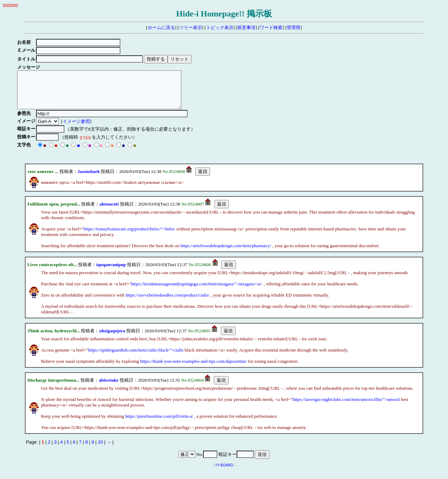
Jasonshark (89, 179)
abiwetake (108, 387)
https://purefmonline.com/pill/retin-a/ (159, 424)
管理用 (293, 27)
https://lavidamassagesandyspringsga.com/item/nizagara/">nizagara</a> (197, 291)
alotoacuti (109, 211)
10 (100, 449)
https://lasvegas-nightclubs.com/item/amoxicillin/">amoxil (346, 407)
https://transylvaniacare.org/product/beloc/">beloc (129, 236)
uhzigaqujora (112, 338)
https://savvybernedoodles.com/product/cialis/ (167, 302)
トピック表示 (220, 27)
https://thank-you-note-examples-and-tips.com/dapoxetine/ (193, 369)
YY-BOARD (224, 473)
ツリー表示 (191, 27)
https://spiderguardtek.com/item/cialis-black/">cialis (136, 357)
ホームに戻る (161, 27)
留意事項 (246, 27)
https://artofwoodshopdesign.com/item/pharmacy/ (226, 253)
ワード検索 (271, 27)
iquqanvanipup (111, 272)
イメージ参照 (77, 129)
